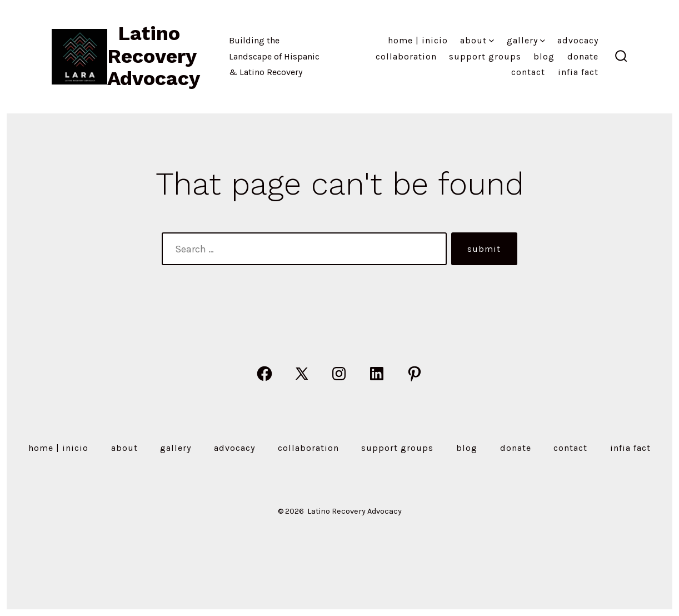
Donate (583, 56)
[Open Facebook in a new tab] (264, 374)
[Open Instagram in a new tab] (339, 374)
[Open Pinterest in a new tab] (415, 374)
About (477, 40)
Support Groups (485, 56)
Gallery (526, 40)
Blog (544, 56)
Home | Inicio (418, 40)
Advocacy (578, 40)
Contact (528, 72)
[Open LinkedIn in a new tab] (377, 374)
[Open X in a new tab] (302, 374)
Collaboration (406, 56)
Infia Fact (578, 72)
